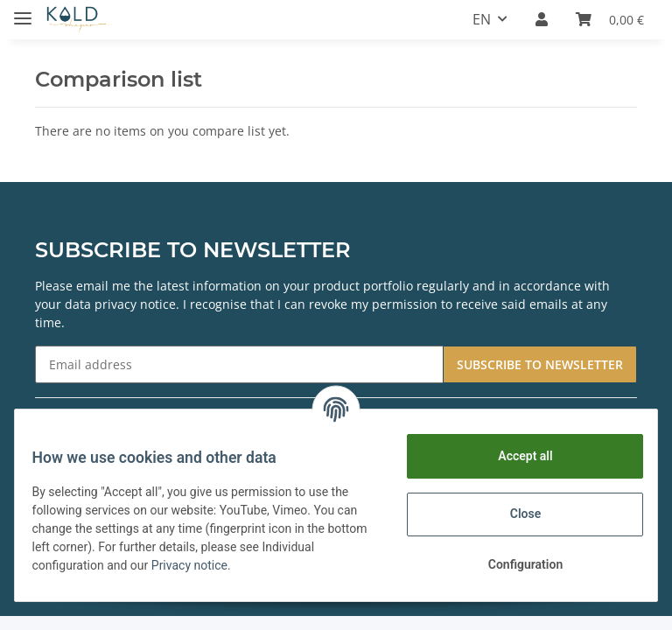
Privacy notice (255, 565)
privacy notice (135, 304)
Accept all (514, 456)
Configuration (514, 564)
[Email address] (239, 364)
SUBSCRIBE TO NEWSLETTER (540, 364)
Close (514, 514)
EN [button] (482, 19)
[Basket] (610, 19)
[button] (542, 19)
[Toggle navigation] (23, 11)
